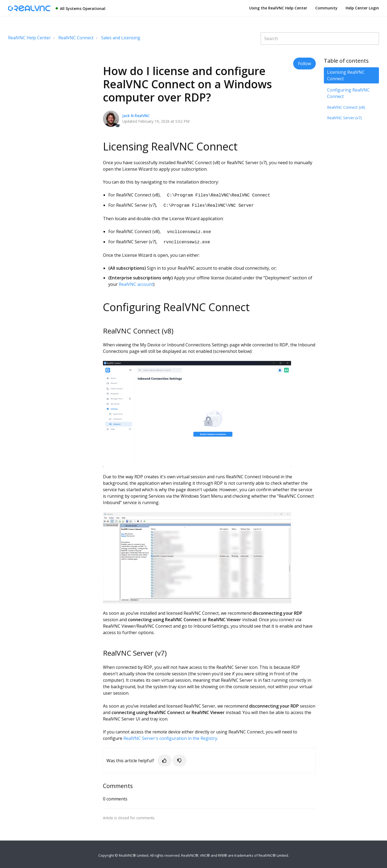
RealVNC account (136, 282)
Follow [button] (304, 64)
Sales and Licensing (121, 38)
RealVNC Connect (76, 38)
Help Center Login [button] (362, 8)
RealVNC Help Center (29, 38)
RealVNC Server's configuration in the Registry (170, 736)
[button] (164, 758)
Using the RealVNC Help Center (278, 8)
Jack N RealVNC (136, 116)
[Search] (320, 38)
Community (326, 8)
